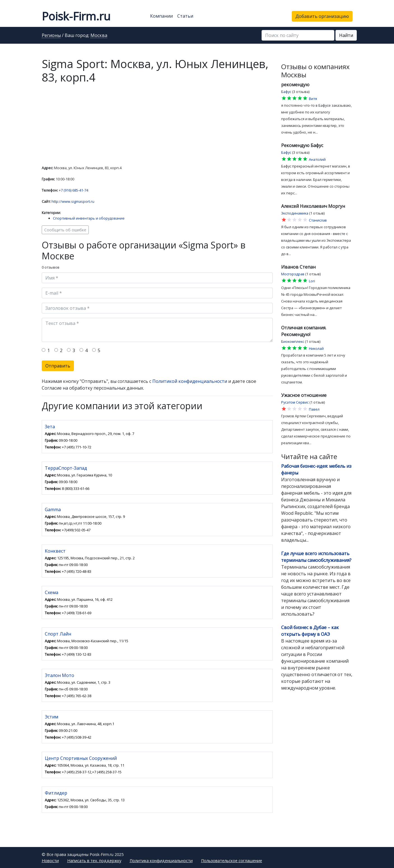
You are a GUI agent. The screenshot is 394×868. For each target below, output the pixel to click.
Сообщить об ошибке (65, 230)
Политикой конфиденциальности (190, 381)
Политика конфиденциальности (161, 861)
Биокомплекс (293, 341)
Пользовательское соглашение (232, 861)
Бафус (286, 92)
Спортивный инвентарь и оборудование (89, 218)
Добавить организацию (322, 16)
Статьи (185, 16)
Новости (50, 861)
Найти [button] (346, 35)
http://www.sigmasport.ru (73, 201)
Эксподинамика (295, 213)
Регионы (51, 36)
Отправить (58, 366)
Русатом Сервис (295, 402)
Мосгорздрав (293, 274)
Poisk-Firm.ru (76, 16)
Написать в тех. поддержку (94, 861)
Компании (161, 16)
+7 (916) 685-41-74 (74, 190)
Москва (99, 36)
